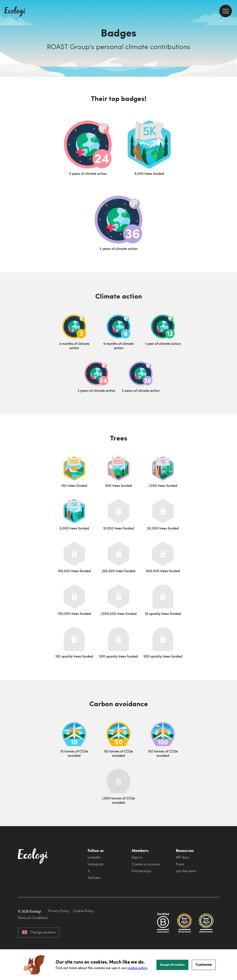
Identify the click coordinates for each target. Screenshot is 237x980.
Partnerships (142, 871)
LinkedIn (94, 857)
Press (180, 864)
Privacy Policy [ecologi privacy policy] (59, 931)
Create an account (146, 864)
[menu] (226, 11)
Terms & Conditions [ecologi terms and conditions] (33, 938)
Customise (204, 964)
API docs (183, 857)
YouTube (94, 878)
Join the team (186, 871)
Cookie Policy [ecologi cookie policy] (83, 931)
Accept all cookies (172, 964)
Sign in (137, 857)
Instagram (96, 864)
